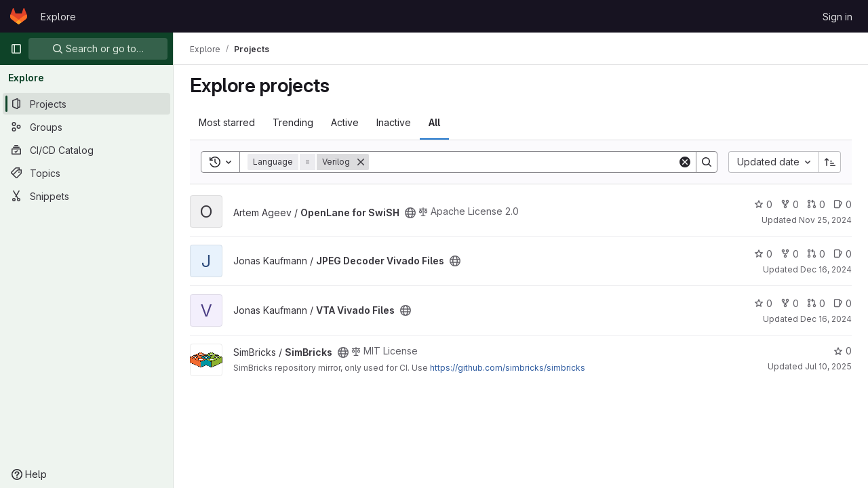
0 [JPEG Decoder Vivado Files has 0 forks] (790, 254)
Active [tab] (345, 122)
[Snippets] (86, 196)
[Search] (523, 162)
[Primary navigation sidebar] (16, 49)
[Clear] (685, 162)
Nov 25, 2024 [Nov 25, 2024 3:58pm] (825, 220)
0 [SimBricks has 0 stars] (843, 351)
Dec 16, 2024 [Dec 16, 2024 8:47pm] (826, 319)
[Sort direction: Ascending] (830, 162)
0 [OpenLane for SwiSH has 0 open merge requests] (816, 204)
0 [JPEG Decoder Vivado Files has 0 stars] (763, 254)
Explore (58, 17)
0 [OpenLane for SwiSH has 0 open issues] (843, 204)
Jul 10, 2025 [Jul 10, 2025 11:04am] (828, 366)
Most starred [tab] (227, 122)
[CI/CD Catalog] (86, 150)
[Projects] (86, 104)
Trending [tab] (293, 122)
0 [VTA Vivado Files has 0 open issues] (843, 303)
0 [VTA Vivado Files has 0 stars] (763, 303)
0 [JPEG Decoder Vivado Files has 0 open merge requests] (816, 254)
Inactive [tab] (394, 122)
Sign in (837, 17)
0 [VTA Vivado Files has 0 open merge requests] (816, 303)
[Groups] (86, 127)
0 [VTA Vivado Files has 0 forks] (790, 303)
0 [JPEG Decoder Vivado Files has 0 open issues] (843, 254)
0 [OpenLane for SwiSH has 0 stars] (763, 204)
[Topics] (86, 173)
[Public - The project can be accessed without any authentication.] (410, 213)
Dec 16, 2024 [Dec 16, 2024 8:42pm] (826, 269)
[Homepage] (19, 16)
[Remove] (361, 162)
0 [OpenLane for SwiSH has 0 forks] (790, 204)
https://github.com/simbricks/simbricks (508, 368)
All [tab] (434, 122)
